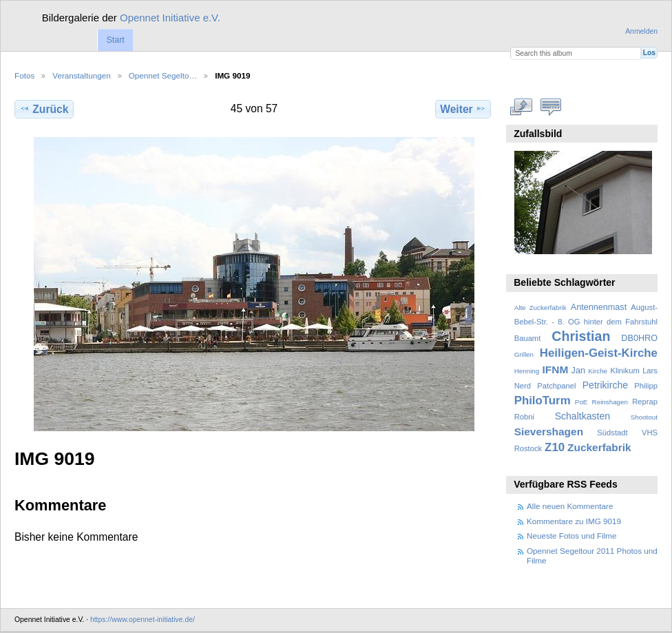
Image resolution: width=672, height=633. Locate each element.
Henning (527, 371)
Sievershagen (549, 432)
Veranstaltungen (81, 75)
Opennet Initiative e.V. (170, 18)
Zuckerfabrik (599, 447)
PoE (581, 402)
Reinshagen (610, 402)
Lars (650, 371)
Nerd (523, 386)
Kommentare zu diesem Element (551, 107)
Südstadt (612, 433)
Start (115, 40)
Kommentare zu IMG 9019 (574, 521)
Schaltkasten (582, 416)
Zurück (44, 109)
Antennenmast (599, 307)
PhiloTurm (543, 401)
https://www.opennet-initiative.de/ (143, 620)
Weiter (463, 109)
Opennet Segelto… (163, 75)
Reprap (645, 402)
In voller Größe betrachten (522, 107)
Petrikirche (605, 385)
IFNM (556, 370)
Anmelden (641, 31)
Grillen (524, 354)
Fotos (24, 75)
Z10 (555, 447)
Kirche (598, 371)
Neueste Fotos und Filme (572, 536)
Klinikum (624, 371)
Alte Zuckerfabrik (540, 308)
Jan (578, 371)
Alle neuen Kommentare (570, 506)
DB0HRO (639, 338)
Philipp (646, 386)
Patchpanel (556, 386)
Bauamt (528, 338)
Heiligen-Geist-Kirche (599, 353)
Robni (524, 417)
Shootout (644, 417)
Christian (581, 336)
